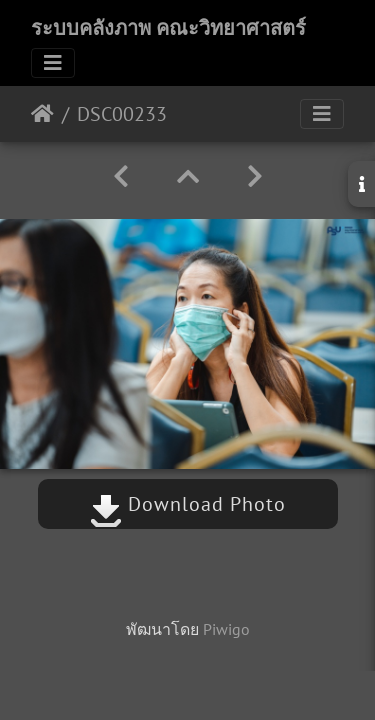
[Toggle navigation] (53, 63)
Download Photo (188, 504)
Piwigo (226, 629)
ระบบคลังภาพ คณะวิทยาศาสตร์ (168, 28)
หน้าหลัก (42, 114)
